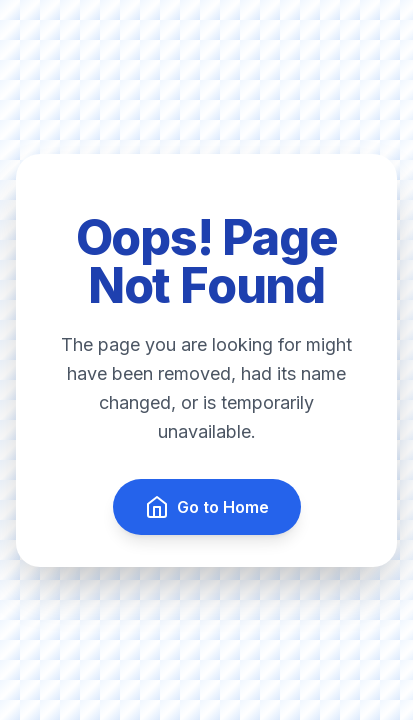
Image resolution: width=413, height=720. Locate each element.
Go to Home (207, 507)
